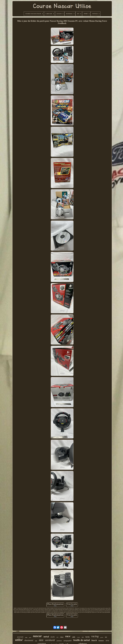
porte (30, 637)
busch (94, 640)
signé (26, 637)
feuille (53, 637)
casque (78, 637)
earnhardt (50, 640)
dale (41, 640)
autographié (68, 641)
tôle (106, 637)
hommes (101, 641)
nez (57, 637)
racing (95, 636)
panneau (59, 641)
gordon (102, 637)
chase (62, 637)
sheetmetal (29, 640)
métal (46, 637)
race (68, 636)
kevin (88, 637)
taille (74, 637)
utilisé (19, 640)
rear (36, 641)
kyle (83, 637)
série (107, 641)
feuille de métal (82, 640)
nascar (37, 636)
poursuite (20, 637)
